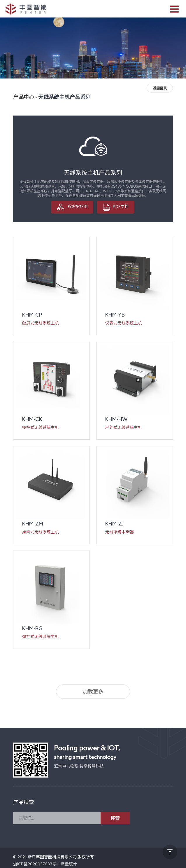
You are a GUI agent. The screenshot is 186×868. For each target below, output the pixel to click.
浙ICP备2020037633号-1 (36, 864)
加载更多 (93, 691)
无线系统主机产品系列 (64, 97)
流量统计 (69, 864)
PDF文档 (116, 207)
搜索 (115, 818)
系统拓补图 (72, 207)
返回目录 (160, 88)
